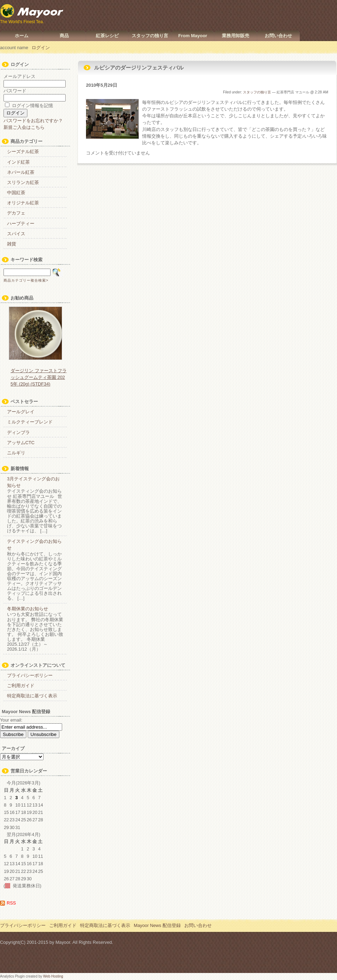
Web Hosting (53, 976)
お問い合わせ (278, 36)
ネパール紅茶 (21, 172)
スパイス (16, 234)
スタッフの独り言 (150, 36)
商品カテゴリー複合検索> (26, 280)
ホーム (22, 36)
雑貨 (12, 244)
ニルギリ (16, 453)
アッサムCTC (21, 443)
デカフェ (16, 213)
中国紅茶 (16, 193)
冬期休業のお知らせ (28, 609)
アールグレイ (21, 412)
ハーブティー (21, 223)
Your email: (11, 720)
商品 (64, 36)
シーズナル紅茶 (23, 152)
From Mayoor (193, 36)
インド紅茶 (18, 162)
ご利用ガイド (21, 686)
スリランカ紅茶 (23, 182)
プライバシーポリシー (30, 675)
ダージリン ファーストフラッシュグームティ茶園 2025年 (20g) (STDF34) (39, 377)
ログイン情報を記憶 (29, 106)
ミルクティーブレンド (30, 422)
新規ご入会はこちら (24, 127)
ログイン (41, 48)
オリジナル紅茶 (23, 203)
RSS (11, 903)
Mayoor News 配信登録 (157, 925)
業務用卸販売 (236, 36)
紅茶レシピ (107, 36)
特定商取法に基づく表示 (32, 696)
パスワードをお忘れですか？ (33, 121)
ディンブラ (18, 432)
